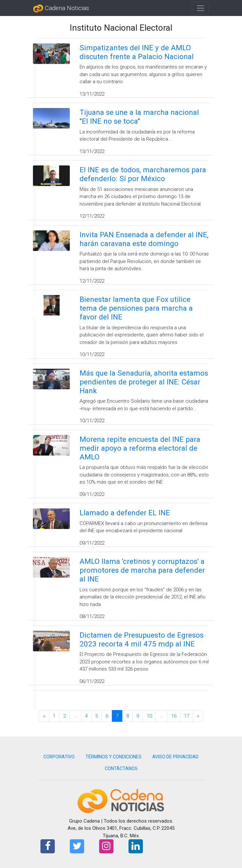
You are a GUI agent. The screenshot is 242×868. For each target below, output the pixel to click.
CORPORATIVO (59, 757)
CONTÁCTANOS (121, 768)
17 (187, 716)
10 (149, 716)
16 (174, 716)
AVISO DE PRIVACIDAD (175, 757)
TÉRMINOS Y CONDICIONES (113, 757)
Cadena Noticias (61, 8)
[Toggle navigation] (200, 8)
